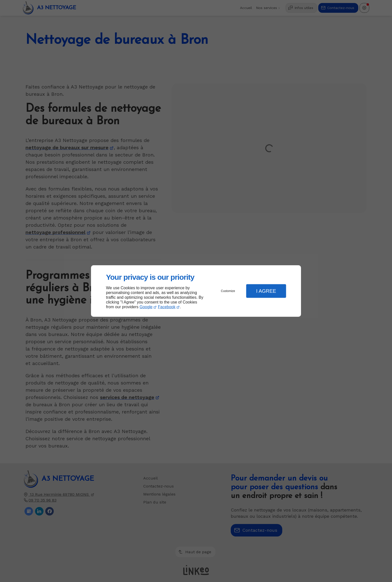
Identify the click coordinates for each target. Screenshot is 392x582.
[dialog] (196, 291)
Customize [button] (228, 291)
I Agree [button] (266, 291)
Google (146, 307)
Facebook (167, 307)
